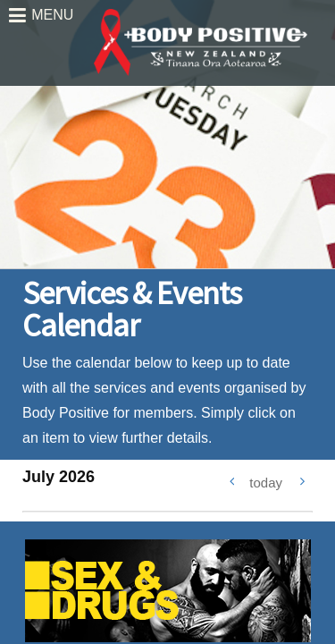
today (266, 483)
